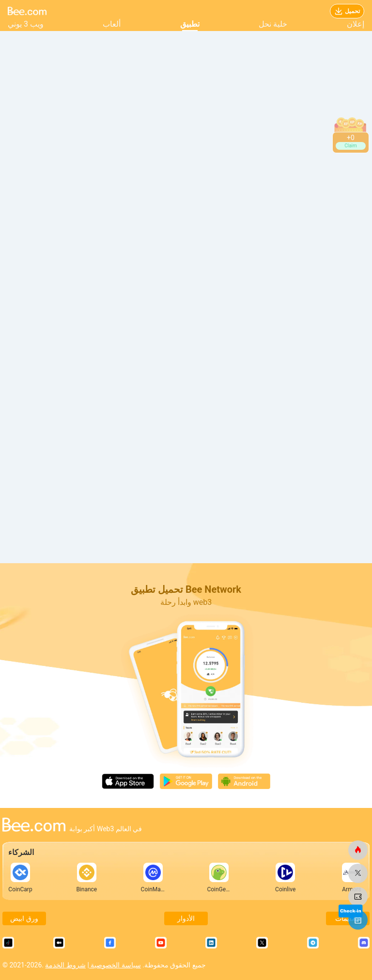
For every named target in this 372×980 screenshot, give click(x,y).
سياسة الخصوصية (115, 965)
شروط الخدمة (65, 965)
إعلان (356, 24)
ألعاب (112, 24)
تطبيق (190, 24)
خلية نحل (273, 24)
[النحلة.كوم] (358, 850)
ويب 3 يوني (26, 24)
